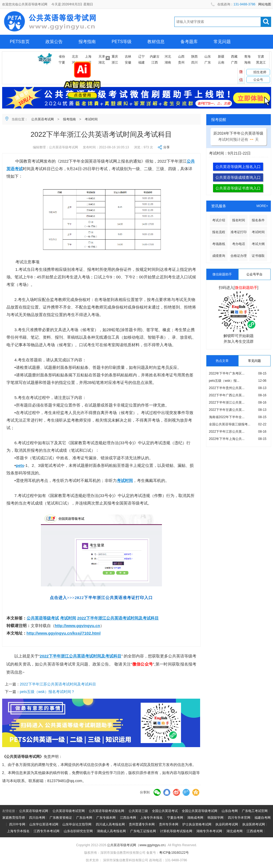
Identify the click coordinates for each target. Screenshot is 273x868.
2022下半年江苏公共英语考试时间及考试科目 (58, 684)
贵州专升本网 (169, 824)
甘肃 (261, 57)
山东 (208, 57)
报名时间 (239, 220)
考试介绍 (219, 220)
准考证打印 (239, 232)
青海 (247, 57)
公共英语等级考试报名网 (107, 811)
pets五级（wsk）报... (224, 381)
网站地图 (265, 4)
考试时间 (91, 119)
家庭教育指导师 (14, 818)
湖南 (168, 62)
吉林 (128, 57)
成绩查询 (219, 256)
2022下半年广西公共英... (227, 395)
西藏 (234, 57)
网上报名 (19, 56)
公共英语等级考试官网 (69, 811)
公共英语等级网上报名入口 (238, 167)
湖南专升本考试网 (209, 831)
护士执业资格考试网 (197, 824)
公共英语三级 (138, 811)
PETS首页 (20, 42)
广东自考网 (84, 818)
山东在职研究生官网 (78, 831)
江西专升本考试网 (47, 831)
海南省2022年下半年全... (227, 417)
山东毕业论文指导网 (77, 824)
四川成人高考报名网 (110, 824)
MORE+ (262, 206)
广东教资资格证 (61, 818)
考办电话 (239, 244)
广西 (234, 62)
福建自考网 (263, 818)
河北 (168, 57)
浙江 (115, 62)
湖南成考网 (195, 818)
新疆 (221, 57)
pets (20, 465)
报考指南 (87, 42)
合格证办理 (239, 256)
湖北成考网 (235, 831)
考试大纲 (258, 244)
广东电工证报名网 (143, 831)
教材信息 (156, 42)
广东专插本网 (106, 818)
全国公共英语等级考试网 (200, 811)
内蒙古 (155, 57)
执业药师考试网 (227, 824)
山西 (181, 57)
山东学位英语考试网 (44, 824)
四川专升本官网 (239, 818)
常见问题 (222, 42)
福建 (141, 62)
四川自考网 (37, 818)
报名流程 (219, 232)
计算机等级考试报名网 (176, 831)
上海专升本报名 (151, 818)
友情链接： (10, 811)
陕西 (194, 57)
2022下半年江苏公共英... (227, 432)
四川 (194, 62)
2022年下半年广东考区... (227, 373)
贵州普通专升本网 (142, 824)
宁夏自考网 (175, 818)
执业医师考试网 (254, 824)
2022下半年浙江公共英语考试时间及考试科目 (118, 618)
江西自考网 (128, 818)
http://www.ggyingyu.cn (78, 626)
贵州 (181, 62)
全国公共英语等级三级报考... (230, 424)
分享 (166, 147)
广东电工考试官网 (255, 811)
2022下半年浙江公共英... (227, 402)
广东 (208, 62)
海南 (247, 62)
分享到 (145, 792)
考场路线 (219, 244)
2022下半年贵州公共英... (227, 388)
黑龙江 (261, 62)
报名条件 (258, 220)
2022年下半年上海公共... (227, 439)
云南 (221, 62)
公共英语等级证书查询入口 (238, 188)
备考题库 (189, 42)
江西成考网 (255, 831)
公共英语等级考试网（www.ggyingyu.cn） (137, 845)
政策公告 (54, 42)
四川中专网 (17, 824)
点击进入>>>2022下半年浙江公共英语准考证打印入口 (101, 598)
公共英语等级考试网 (34, 811)
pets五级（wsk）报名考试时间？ (47, 692)
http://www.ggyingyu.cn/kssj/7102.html (64, 633)
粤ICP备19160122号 (174, 853)
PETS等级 (122, 42)
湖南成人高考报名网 (111, 831)
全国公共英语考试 (165, 811)
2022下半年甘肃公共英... (227, 410)
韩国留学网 (215, 818)
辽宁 (141, 57)
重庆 (115, 57)
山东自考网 (230, 811)
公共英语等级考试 (43, 618)
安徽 (128, 62)
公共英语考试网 (42, 119)
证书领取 (258, 256)
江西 (155, 62)
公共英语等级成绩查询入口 (238, 177)
